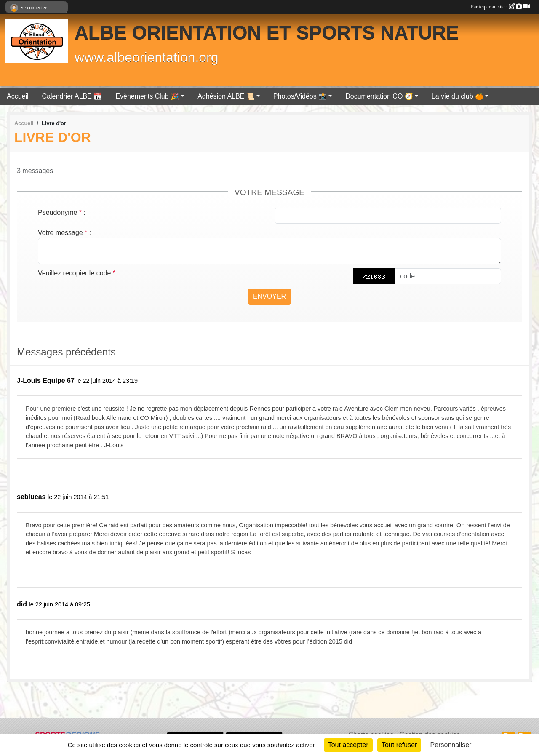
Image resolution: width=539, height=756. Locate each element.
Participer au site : (500, 7)
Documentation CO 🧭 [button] (379, 96)
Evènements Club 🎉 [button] (147, 96)
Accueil (18, 96)
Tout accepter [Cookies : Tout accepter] (348, 745)
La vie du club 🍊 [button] (458, 96)
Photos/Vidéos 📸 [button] (300, 96)
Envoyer (269, 296)
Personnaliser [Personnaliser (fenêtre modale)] (451, 745)
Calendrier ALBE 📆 (72, 96)
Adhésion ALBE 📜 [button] (226, 96)
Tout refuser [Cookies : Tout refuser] (399, 745)
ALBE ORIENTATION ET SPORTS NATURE (267, 33)
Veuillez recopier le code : (79, 273)
